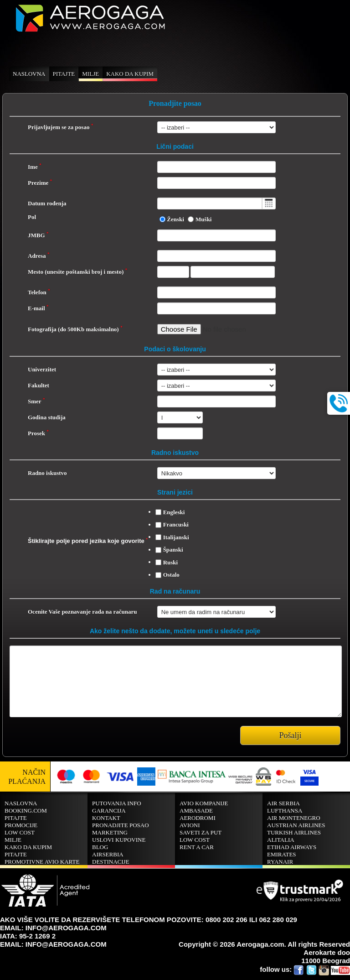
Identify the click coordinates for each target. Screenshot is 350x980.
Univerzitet (42, 369)
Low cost (20, 832)
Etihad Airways (292, 847)
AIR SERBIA (283, 803)
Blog (100, 847)
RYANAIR (280, 862)
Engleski (174, 512)
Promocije (21, 825)
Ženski (175, 219)
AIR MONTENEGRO (294, 818)
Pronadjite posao (121, 825)
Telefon (39, 292)
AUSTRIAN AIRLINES (296, 825)
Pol (32, 217)
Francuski (176, 524)
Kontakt (106, 818)
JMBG (38, 235)
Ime (35, 167)
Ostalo (171, 575)
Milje (90, 74)
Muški (203, 219)
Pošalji (290, 735)
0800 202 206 (226, 920)
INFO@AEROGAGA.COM (66, 928)
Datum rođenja (47, 203)
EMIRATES (282, 854)
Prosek (38, 433)
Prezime (40, 183)
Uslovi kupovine (119, 840)
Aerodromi (198, 818)
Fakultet (39, 385)
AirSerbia (108, 854)
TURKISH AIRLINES (294, 832)
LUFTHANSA (285, 811)
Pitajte (64, 74)
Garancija (109, 811)
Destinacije (111, 862)
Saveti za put (201, 832)
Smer (36, 401)
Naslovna (29, 74)
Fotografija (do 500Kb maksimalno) (75, 329)
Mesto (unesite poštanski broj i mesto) (77, 272)
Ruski (171, 562)
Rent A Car (197, 847)
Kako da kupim (130, 74)
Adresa (39, 256)
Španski (173, 550)
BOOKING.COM (26, 811)
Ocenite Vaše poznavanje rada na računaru (82, 612)
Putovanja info (117, 803)
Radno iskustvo (47, 473)
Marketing (110, 832)
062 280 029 (278, 920)
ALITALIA (281, 840)
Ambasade (196, 811)
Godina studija (47, 417)
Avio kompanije (204, 803)
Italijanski (176, 537)
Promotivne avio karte (42, 862)
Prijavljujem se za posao (61, 127)
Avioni (190, 825)
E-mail (38, 308)
